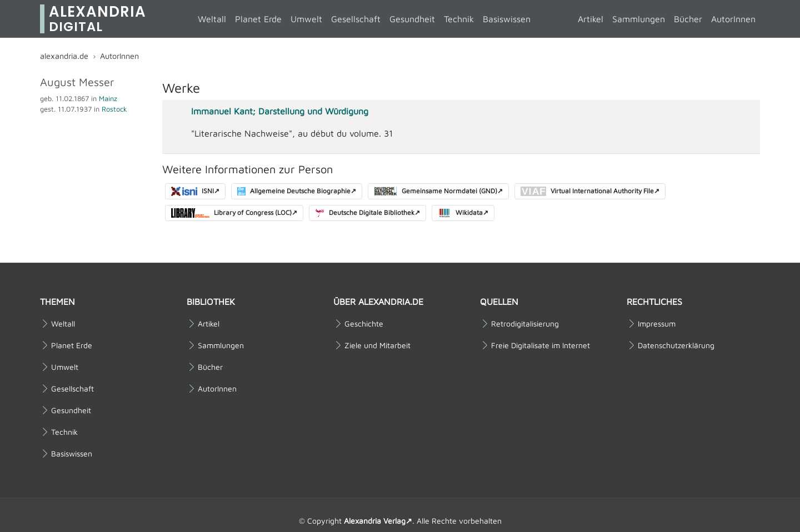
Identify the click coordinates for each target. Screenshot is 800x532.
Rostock (114, 109)
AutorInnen (733, 19)
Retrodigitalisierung (525, 324)
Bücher (688, 19)
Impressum (657, 324)
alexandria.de (64, 56)
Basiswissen (507, 19)
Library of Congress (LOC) (231, 213)
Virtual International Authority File (587, 192)
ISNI (192, 192)
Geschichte (364, 324)
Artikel (591, 19)
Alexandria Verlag (375, 521)
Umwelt (306, 19)
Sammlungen (639, 19)
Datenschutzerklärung (676, 345)
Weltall (212, 19)
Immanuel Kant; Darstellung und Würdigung (280, 111)
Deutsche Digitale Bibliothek (365, 213)
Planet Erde (258, 19)
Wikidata (460, 213)
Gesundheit (412, 19)
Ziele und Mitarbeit (377, 345)
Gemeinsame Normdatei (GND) (435, 192)
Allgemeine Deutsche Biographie (294, 192)
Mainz (108, 99)
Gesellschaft (356, 19)
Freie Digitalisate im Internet (541, 345)
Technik (459, 19)
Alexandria (97, 19)
